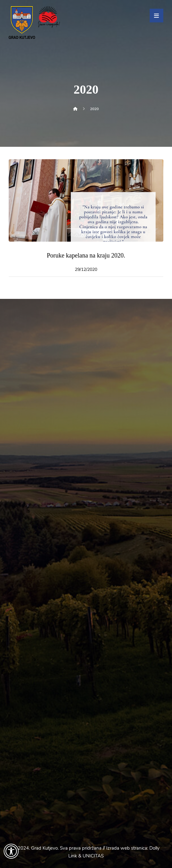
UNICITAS (93, 856)
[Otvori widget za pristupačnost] (11, 851)
